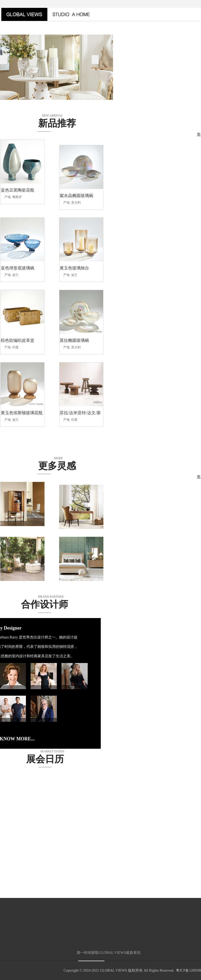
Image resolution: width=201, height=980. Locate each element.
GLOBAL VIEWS (114, 971)
